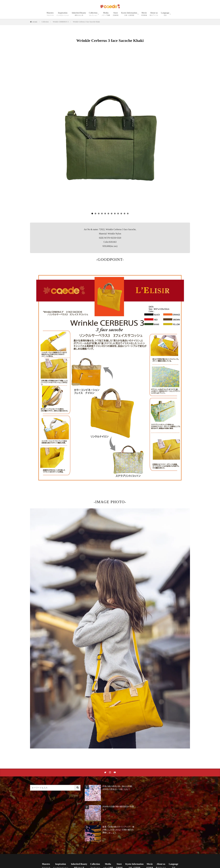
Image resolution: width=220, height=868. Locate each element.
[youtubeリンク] (115, 773)
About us (154, 14)
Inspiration (63, 14)
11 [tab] (125, 214)
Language (165, 14)
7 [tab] (112, 214)
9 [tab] (118, 214)
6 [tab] (108, 214)
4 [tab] (102, 214)
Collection (93, 14)
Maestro (50, 14)
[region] (110, 133)
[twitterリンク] (105, 773)
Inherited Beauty (79, 14)
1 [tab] (92, 214)
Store (116, 14)
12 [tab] (128, 214)
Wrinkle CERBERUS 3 (61, 22)
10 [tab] (121, 214)
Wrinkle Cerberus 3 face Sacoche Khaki (86, 22)
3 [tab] (99, 214)
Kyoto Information (129, 14)
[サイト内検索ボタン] (78, 788)
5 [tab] (105, 214)
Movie (144, 14)
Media (106, 14)
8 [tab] (115, 214)
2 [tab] (95, 214)
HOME (35, 22)
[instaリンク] (110, 773)
